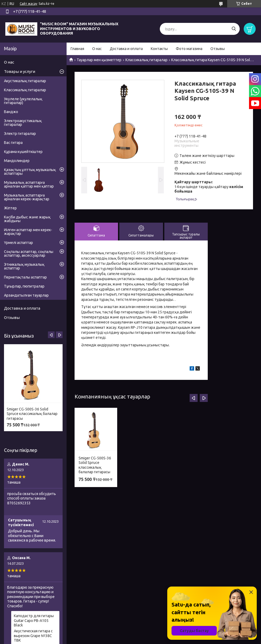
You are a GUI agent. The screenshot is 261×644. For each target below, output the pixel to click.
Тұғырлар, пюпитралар (24, 286)
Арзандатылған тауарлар (26, 295)
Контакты (159, 49)
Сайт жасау (28, 4)
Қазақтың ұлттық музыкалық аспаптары (30, 172)
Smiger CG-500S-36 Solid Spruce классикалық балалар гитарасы (95, 465)
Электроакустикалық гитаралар (23, 123)
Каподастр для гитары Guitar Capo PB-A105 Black (34, 620)
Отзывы (218, 49)
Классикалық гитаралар (146, 60)
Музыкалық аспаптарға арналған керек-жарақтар (27, 197)
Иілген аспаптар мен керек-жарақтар (28, 232)
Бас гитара (13, 143)
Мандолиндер (17, 161)
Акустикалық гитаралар (25, 81)
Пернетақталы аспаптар (25, 277)
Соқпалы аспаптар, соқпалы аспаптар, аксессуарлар (29, 254)
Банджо (11, 112)
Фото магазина (189, 49)
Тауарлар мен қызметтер (99, 60)
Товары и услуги (20, 71)
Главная (77, 49)
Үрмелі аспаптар (19, 243)
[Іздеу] (234, 29)
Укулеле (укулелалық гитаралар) (23, 101)
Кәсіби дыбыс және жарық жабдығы (27, 219)
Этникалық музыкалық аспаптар (24, 266)
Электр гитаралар (20, 134)
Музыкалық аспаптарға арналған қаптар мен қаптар (29, 184)
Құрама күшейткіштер (23, 152)
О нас (97, 49)
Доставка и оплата (126, 49)
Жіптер (10, 208)
